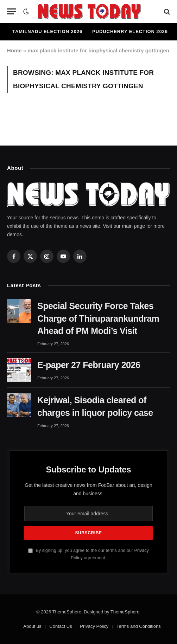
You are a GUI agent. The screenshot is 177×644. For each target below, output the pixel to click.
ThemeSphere (125, 612)
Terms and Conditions (139, 626)
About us (32, 626)
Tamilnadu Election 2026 (47, 31)
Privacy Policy (94, 626)
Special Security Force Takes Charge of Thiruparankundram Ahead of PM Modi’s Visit (98, 318)
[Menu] (12, 11)
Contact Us (61, 626)
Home (14, 50)
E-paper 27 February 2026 (89, 365)
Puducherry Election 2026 (130, 31)
